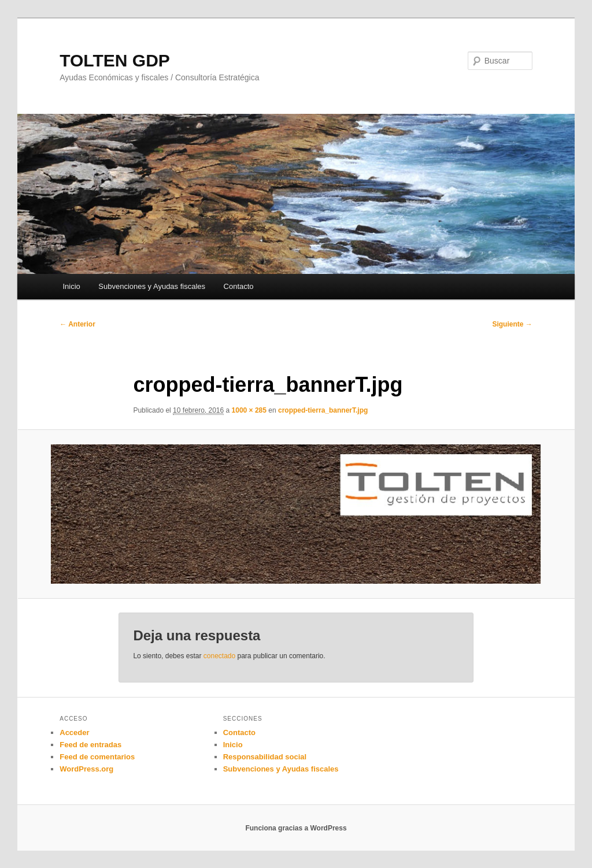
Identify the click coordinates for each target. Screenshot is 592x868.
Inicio (71, 286)
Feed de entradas (90, 745)
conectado (219, 656)
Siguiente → (512, 324)
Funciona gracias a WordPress (296, 828)
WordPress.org (86, 769)
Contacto (239, 286)
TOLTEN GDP (115, 60)
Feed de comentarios (97, 757)
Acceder (74, 732)
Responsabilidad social (265, 757)
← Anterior (77, 324)
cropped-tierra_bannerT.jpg (323, 410)
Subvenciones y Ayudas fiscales (152, 286)
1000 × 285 (249, 410)
